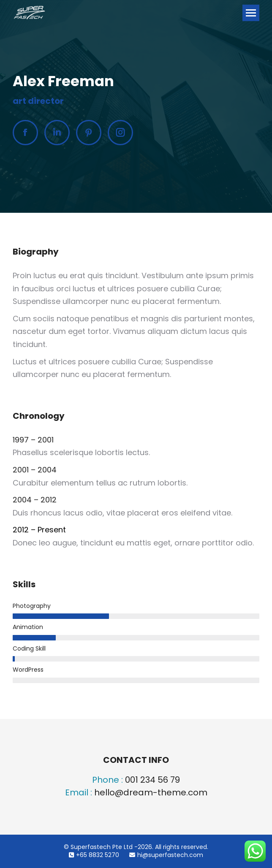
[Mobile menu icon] (251, 13)
